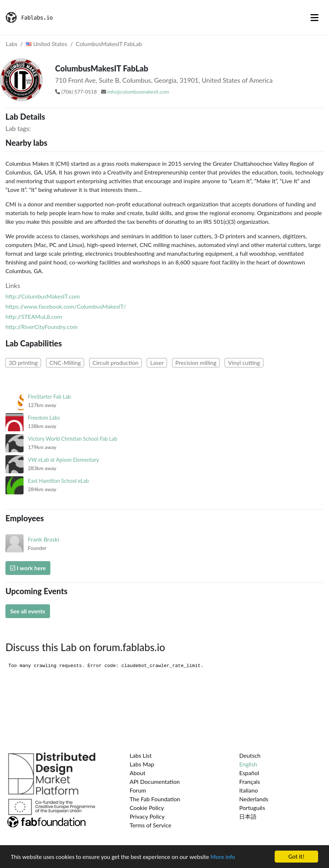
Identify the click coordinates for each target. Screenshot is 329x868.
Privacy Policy (147, 816)
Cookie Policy (147, 808)
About (138, 773)
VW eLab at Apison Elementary (63, 460)
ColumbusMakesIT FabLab (109, 44)
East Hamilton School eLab (58, 481)
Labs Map (142, 764)
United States (47, 44)
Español (249, 773)
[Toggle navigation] (315, 17)
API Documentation (155, 781)
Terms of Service (151, 825)
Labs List (141, 755)
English (248, 764)
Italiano (249, 790)
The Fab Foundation (155, 799)
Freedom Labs (44, 418)
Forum (138, 790)
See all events (28, 611)
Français (249, 781)
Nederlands (254, 799)
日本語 (248, 816)
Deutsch (250, 755)
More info (223, 857)
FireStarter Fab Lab (49, 397)
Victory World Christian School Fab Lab (73, 439)
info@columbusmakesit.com (138, 92)
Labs (12, 44)
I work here (28, 568)
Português (252, 808)
